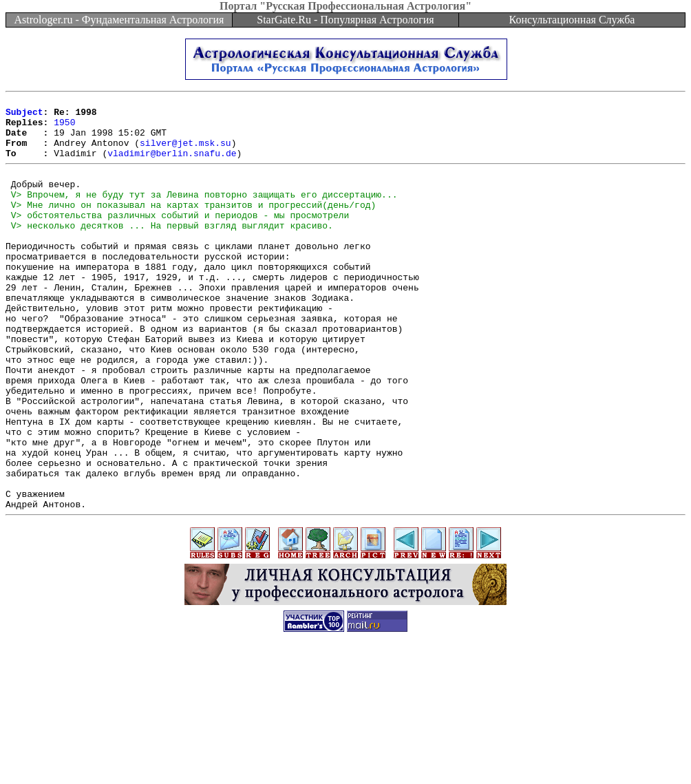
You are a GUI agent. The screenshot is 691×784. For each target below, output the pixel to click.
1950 (64, 128)
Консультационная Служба (572, 20)
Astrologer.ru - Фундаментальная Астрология (119, 20)
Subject (24, 116)
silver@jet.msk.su (185, 153)
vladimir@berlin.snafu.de (172, 165)
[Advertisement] (345, 753)
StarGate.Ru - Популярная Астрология (345, 20)
